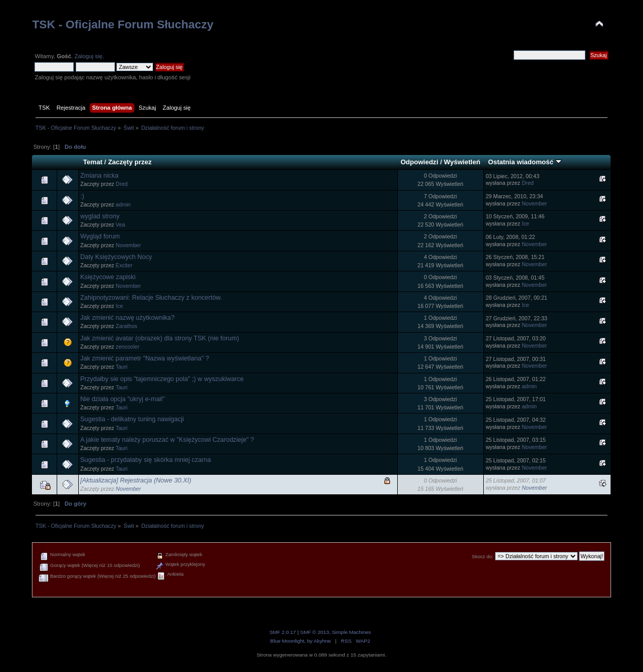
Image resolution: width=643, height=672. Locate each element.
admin (123, 204)
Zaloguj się (88, 56)
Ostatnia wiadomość (524, 162)
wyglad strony (100, 216)
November (535, 203)
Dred (122, 184)
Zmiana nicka (99, 176)
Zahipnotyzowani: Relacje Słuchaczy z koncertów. (151, 298)
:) (82, 196)
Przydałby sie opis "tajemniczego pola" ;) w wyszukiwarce (162, 379)
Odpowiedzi (419, 162)
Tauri (121, 367)
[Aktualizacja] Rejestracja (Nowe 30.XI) (136, 480)
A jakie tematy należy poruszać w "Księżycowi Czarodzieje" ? (167, 440)
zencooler (128, 347)
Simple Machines (351, 632)
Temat (92, 162)
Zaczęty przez (130, 162)
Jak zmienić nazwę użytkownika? (128, 318)
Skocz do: (483, 556)
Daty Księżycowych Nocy (116, 257)
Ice (526, 223)
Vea (121, 225)
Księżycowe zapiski (108, 277)
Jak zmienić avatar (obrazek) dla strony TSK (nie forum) (160, 338)
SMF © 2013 (315, 632)
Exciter (124, 265)
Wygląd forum (100, 236)
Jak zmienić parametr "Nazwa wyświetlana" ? (145, 358)
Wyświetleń (462, 162)
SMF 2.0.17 (283, 632)
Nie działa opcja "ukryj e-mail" (123, 399)
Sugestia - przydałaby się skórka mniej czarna (146, 460)
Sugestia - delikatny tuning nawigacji (132, 419)
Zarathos (127, 326)
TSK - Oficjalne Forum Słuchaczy (123, 24)
